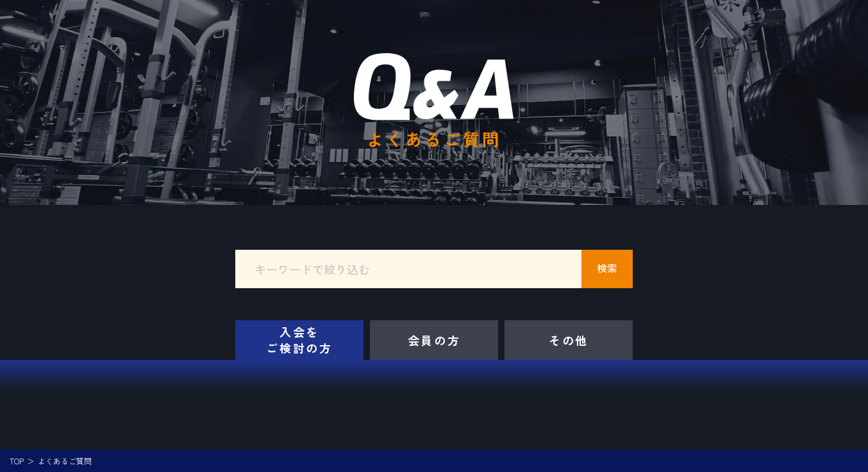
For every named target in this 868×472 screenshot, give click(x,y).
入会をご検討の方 (299, 340)
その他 (569, 340)
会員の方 (434, 340)
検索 (607, 268)
